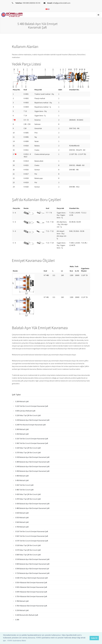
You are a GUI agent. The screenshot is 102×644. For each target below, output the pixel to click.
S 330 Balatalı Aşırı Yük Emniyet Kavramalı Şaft (32, 457)
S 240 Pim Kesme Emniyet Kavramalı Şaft (30, 425)
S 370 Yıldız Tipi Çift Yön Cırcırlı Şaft (28, 453)
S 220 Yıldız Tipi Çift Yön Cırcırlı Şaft (28, 415)
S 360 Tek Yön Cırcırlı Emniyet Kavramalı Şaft (32, 443)
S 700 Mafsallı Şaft (22, 527)
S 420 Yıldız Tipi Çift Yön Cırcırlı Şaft (28, 494)
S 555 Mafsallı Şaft (22, 517)
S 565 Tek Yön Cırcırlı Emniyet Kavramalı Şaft (32, 536)
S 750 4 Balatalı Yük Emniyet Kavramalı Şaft (31, 596)
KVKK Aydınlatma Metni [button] (17, 641)
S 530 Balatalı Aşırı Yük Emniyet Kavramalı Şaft (32, 559)
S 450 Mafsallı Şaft (22, 480)
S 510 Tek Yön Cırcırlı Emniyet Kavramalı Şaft (32, 531)
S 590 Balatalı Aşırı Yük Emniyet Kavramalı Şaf (32, 569)
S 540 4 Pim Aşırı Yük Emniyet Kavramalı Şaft (32, 578)
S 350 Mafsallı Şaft (22, 434)
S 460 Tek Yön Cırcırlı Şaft (24, 490)
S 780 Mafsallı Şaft (22, 601)
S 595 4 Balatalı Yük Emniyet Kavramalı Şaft (31, 587)
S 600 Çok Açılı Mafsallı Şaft (25, 411)
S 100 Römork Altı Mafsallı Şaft (27, 615)
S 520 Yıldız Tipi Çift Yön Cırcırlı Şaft (28, 545)
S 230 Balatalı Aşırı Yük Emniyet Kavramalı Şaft (32, 420)
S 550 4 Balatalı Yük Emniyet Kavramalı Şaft (31, 582)
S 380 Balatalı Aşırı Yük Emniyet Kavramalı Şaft (32, 462)
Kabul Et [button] (94, 638)
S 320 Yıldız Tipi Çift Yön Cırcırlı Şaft (28, 448)
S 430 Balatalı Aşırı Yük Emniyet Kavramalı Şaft (32, 504)
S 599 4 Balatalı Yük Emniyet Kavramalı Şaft (31, 592)
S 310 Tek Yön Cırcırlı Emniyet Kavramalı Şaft (32, 439)
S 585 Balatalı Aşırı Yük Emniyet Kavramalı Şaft (32, 564)
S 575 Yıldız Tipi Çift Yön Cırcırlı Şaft (28, 550)
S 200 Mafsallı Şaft (22, 401)
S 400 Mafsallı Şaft (22, 476)
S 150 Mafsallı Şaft (22, 610)
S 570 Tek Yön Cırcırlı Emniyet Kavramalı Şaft (32, 541)
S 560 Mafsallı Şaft (22, 522)
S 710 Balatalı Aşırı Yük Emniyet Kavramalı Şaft (32, 573)
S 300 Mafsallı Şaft (22, 429)
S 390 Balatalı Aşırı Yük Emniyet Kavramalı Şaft (32, 471)
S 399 (17, 620)
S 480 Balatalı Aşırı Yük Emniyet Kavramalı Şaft (32, 508)
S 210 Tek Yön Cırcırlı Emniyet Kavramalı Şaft (32, 406)
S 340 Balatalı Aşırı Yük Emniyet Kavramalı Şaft (32, 466)
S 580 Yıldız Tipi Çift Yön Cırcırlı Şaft (28, 555)
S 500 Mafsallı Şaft (22, 513)
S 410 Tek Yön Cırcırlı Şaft (24, 485)
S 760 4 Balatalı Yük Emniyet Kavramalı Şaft (31, 606)
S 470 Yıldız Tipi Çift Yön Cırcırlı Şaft (28, 499)
